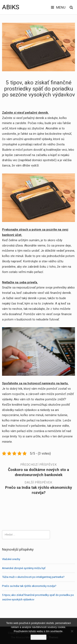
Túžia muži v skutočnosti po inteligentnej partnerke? (33, 577)
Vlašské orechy (11, 559)
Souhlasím (38, 637)
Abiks (11, 7)
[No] (72, 631)
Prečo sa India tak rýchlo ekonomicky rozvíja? (29, 586)
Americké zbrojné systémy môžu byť (24, 568)
